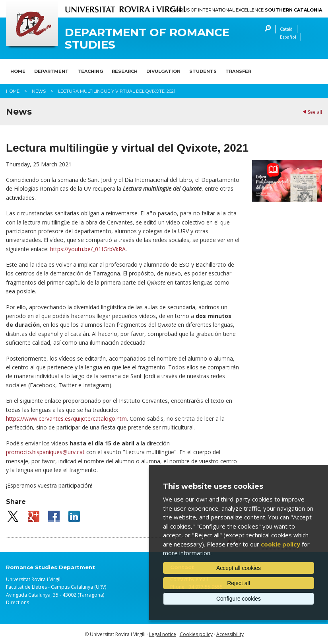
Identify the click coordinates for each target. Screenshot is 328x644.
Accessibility (230, 634)
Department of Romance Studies (147, 39)
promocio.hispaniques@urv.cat (45, 452)
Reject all (239, 583)
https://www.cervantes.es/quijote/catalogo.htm (66, 419)
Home (18, 71)
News (39, 91)
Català (286, 29)
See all (315, 112)
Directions (17, 602)
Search (266, 29)
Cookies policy (196, 634)
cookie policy (280, 544)
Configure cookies (239, 599)
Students (203, 71)
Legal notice (163, 634)
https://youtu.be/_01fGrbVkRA (88, 249)
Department (51, 71)
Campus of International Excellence (246, 10)
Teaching (90, 71)
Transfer (238, 71)
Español (288, 37)
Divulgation (163, 71)
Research (125, 71)
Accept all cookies (239, 568)
